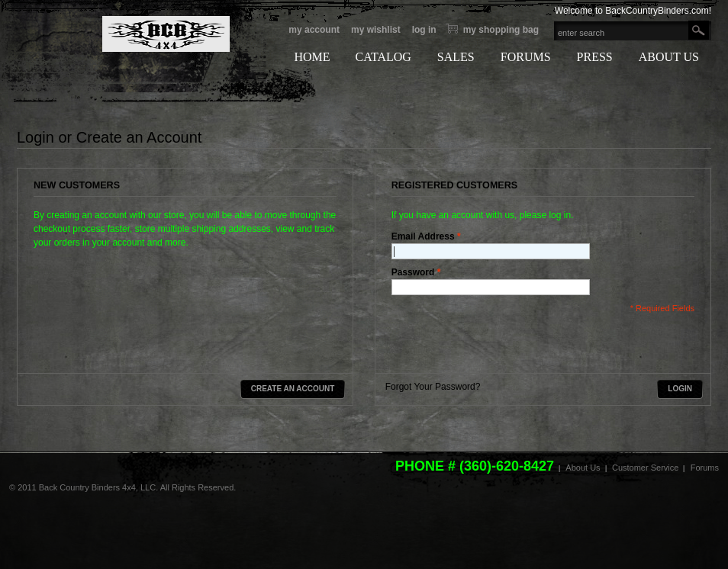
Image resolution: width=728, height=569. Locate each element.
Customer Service (645, 468)
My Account (314, 30)
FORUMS (526, 57)
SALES (456, 57)
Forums (705, 468)
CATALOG (383, 57)
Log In (424, 30)
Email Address (423, 236)
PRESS (595, 57)
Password (413, 272)
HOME (312, 57)
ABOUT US (669, 57)
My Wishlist (376, 30)
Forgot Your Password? (433, 387)
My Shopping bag (501, 30)
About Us (583, 468)
